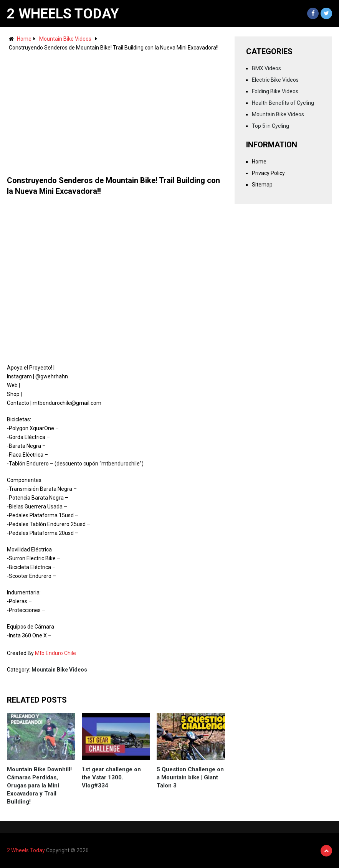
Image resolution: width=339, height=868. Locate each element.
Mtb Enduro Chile (55, 653)
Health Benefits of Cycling (283, 103)
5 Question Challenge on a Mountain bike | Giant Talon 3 (190, 777)
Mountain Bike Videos (65, 39)
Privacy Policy (268, 173)
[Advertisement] (116, 110)
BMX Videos (266, 68)
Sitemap (262, 185)
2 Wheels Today (63, 14)
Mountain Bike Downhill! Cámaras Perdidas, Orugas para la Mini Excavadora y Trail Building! (39, 785)
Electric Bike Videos (275, 80)
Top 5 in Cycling (270, 126)
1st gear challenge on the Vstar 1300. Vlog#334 (111, 777)
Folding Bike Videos (275, 91)
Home (24, 39)
